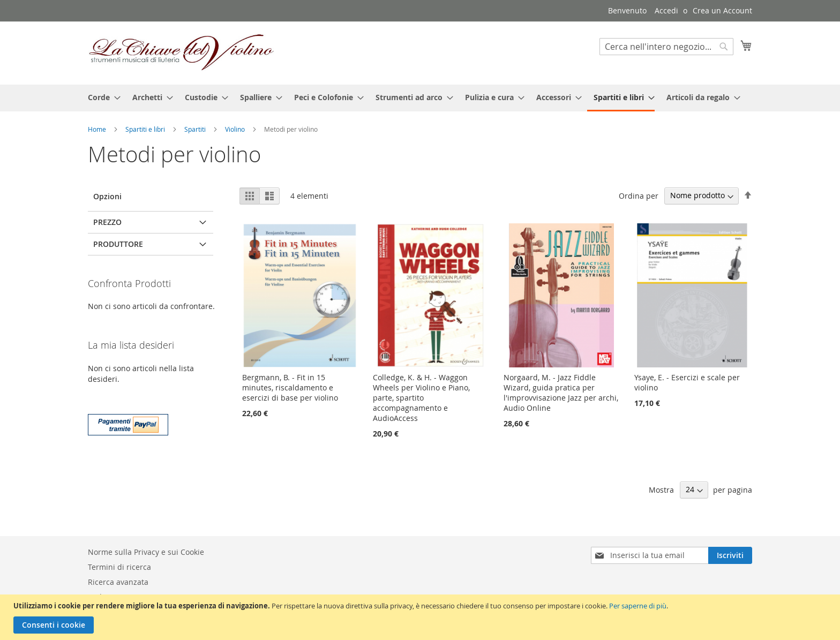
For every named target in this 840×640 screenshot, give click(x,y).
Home (98, 129)
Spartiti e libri (146, 129)
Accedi (666, 10)
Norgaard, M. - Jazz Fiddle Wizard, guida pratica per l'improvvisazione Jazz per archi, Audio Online (561, 393)
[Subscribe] (730, 555)
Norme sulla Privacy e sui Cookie (146, 552)
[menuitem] (101, 97)
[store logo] (182, 52)
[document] (421, 617)
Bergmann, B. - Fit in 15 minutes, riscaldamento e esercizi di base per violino (290, 387)
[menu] (420, 98)
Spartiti (196, 129)
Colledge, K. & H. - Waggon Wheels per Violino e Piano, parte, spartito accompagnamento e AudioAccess (421, 398)
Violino (236, 129)
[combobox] (666, 47)
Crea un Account (722, 10)
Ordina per (639, 195)
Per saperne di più (638, 606)
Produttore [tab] (118, 244)
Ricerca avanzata (118, 582)
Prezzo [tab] (107, 222)
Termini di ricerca (119, 567)
